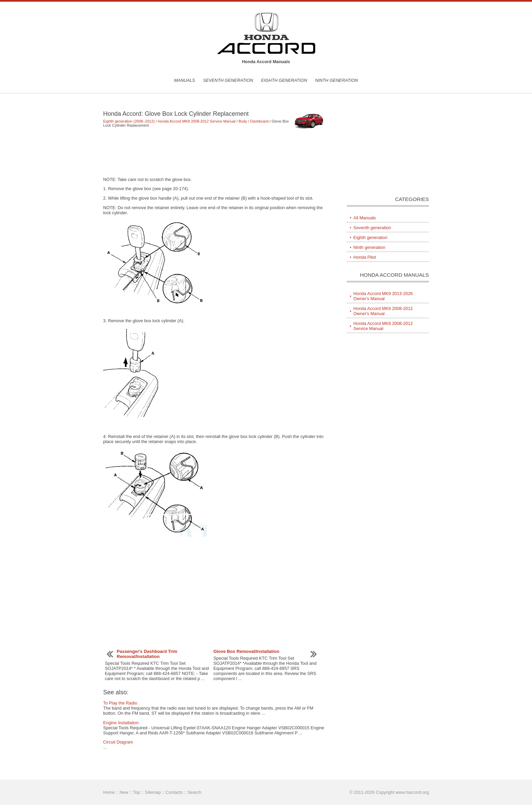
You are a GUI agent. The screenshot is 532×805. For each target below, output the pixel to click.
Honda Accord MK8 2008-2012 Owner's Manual (383, 311)
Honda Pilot (365, 257)
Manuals (185, 80)
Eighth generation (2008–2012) (129, 121)
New (124, 792)
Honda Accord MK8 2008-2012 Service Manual (197, 121)
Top (137, 792)
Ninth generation (337, 80)
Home (109, 792)
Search (195, 792)
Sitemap (153, 792)
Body (243, 121)
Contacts (174, 792)
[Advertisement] (215, 152)
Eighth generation (284, 80)
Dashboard (260, 121)
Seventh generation (228, 80)
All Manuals (365, 218)
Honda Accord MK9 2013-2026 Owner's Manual (383, 296)
